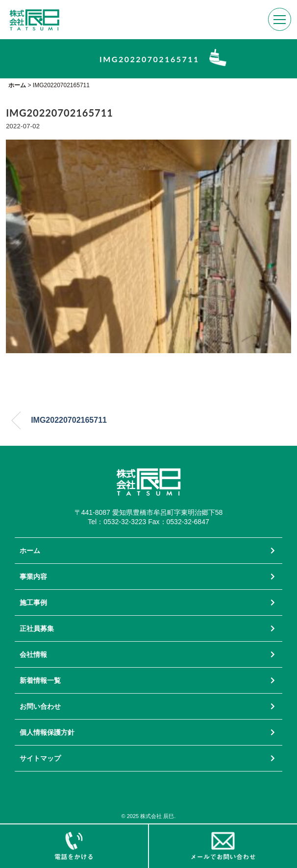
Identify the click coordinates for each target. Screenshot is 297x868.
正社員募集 (37, 628)
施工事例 (33, 603)
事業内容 (33, 577)
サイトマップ (40, 758)
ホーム (30, 551)
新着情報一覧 (40, 680)
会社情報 (33, 654)
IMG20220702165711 (69, 420)
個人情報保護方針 (47, 732)
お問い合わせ (40, 706)
